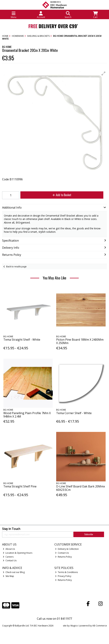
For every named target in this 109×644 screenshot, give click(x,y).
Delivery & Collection (67, 549)
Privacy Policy (63, 576)
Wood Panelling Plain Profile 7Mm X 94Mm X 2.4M (27, 415)
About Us (9, 549)
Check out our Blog (14, 572)
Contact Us (10, 560)
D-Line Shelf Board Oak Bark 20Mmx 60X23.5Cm (81, 488)
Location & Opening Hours (18, 553)
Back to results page (16, 267)
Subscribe (89, 534)
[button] (104, 73)
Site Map (8, 576)
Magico (74, 626)
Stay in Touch (11, 529)
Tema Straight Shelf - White (22, 340)
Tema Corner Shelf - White (74, 413)
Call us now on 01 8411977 (54, 619)
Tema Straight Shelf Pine (20, 486)
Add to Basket (62, 195)
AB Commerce (100, 626)
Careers (8, 557)
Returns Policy (63, 557)
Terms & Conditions (66, 572)
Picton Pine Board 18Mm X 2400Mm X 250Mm (80, 341)
